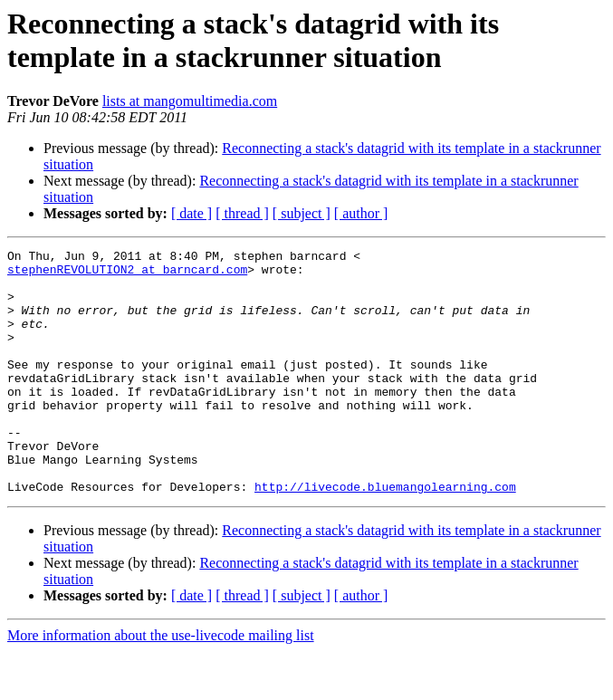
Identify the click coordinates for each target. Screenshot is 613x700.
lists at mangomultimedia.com (190, 101)
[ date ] (192, 213)
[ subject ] (302, 213)
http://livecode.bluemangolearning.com (385, 535)
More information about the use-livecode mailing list (161, 684)
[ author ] (361, 213)
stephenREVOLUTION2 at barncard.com (127, 274)
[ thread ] (242, 213)
